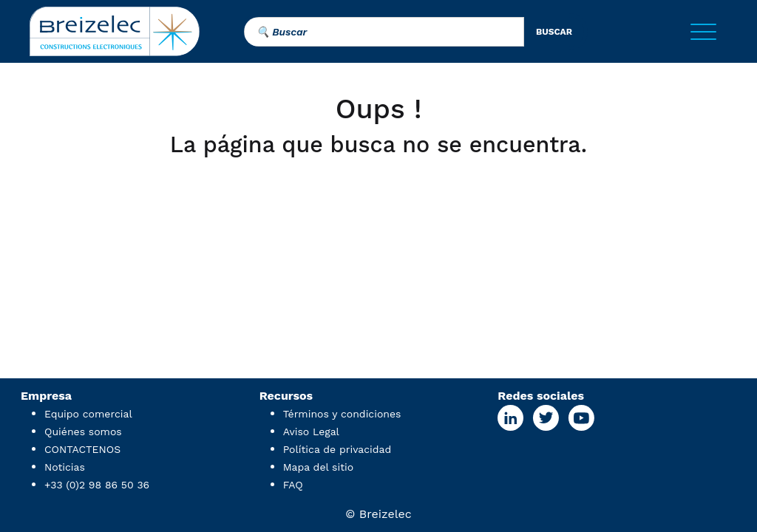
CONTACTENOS (82, 449)
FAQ (293, 485)
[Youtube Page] (581, 418)
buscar (554, 32)
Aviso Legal (311, 432)
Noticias (65, 467)
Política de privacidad (337, 449)
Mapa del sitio (318, 467)
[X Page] (546, 418)
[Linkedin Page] (510, 418)
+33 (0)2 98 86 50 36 (97, 485)
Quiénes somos (83, 432)
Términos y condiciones (342, 414)
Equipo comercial (88, 414)
